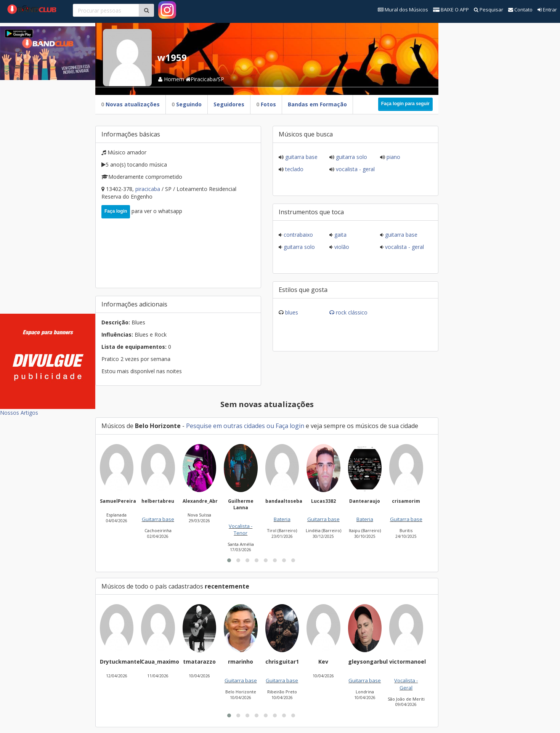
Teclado (294, 169)
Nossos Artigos (19, 413)
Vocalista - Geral (355, 169)
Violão (341, 247)
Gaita (340, 235)
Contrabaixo (298, 235)
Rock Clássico (352, 312)
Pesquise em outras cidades (225, 426)
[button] (229, 560)
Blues (292, 312)
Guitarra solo (351, 157)
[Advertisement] (48, 194)
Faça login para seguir (405, 104)
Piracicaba (148, 189)
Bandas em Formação (317, 104)
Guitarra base (301, 157)
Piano (393, 157)
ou (270, 426)
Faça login (116, 211)
